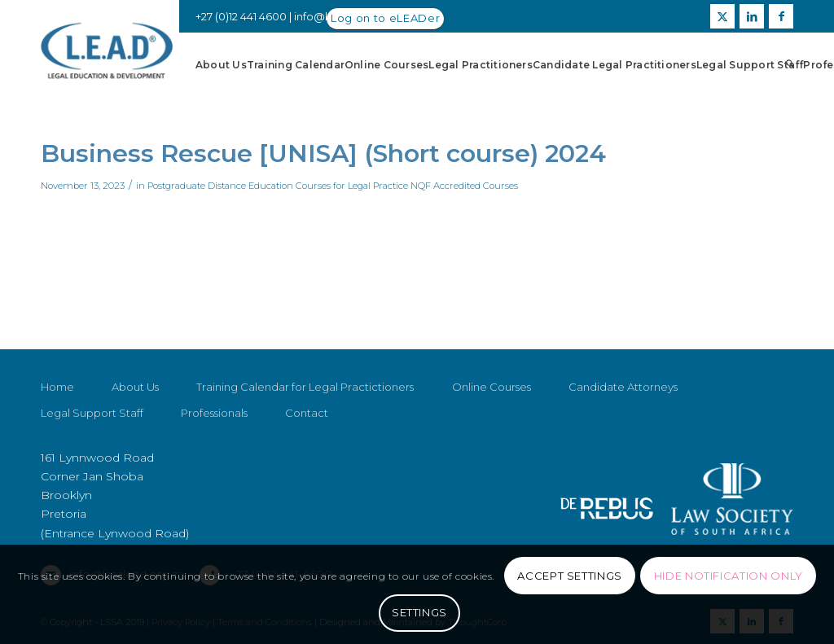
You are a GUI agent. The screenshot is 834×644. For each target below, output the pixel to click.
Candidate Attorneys (623, 387)
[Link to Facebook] (781, 16)
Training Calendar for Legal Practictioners (305, 387)
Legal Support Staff (92, 413)
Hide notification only (729, 576)
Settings (419, 612)
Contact (307, 413)
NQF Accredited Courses (464, 186)
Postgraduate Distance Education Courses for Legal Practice (278, 186)
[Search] (790, 65)
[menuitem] (221, 65)
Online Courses (492, 387)
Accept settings (570, 576)
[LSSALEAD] (107, 51)
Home (57, 387)
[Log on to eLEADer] (385, 19)
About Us (135, 387)
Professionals (214, 413)
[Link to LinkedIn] (752, 16)
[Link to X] (722, 16)
